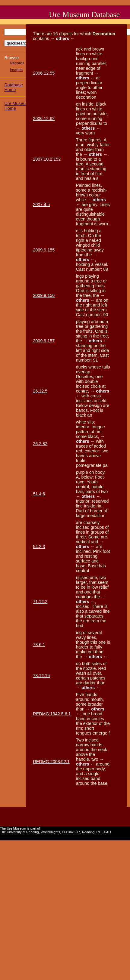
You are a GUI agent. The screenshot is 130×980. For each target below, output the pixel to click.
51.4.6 (39, 494)
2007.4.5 (41, 205)
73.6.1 (39, 645)
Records (17, 63)
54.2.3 (39, 547)
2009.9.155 (44, 250)
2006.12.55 (44, 73)
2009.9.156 (44, 295)
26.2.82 (40, 444)
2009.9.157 (44, 341)
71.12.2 (40, 602)
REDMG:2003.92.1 (51, 762)
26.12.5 (40, 391)
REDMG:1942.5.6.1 (52, 714)
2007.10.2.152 (47, 159)
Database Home (14, 87)
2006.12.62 (44, 119)
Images (16, 70)
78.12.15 (41, 676)
